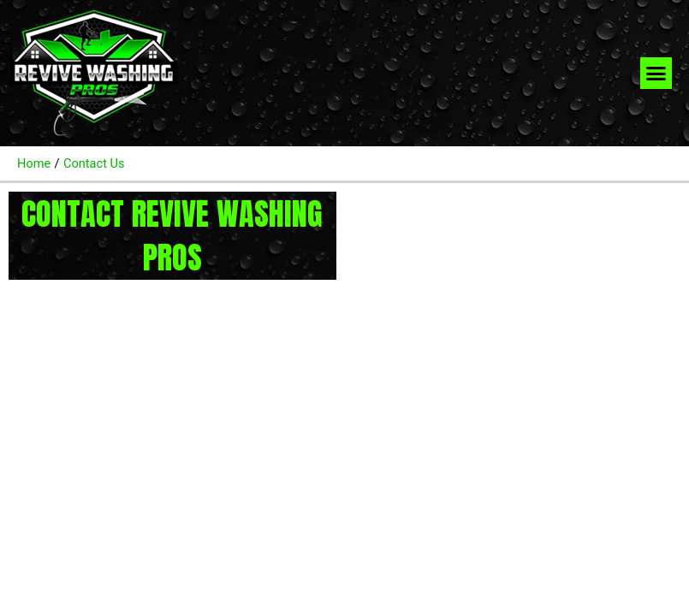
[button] (656, 74)
